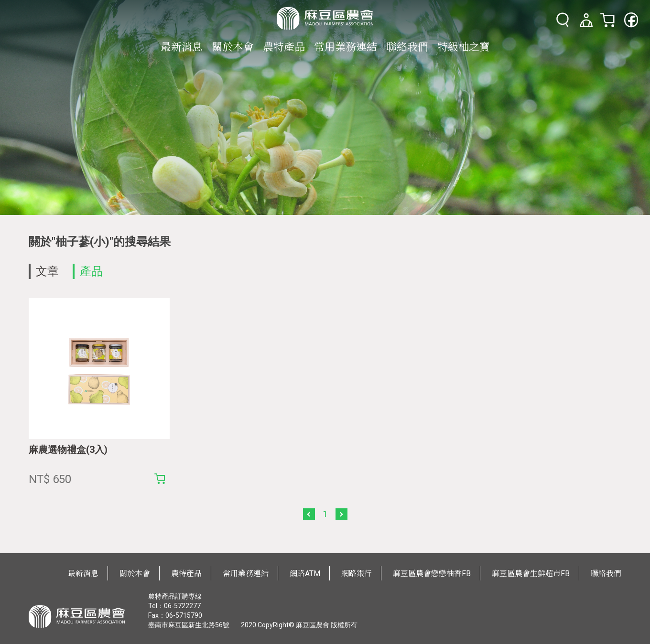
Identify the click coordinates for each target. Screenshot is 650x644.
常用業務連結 (346, 47)
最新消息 (182, 47)
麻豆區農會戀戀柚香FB (432, 574)
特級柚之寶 (464, 47)
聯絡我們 (407, 47)
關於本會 (233, 47)
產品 (91, 271)
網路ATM (305, 574)
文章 (47, 271)
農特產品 (284, 47)
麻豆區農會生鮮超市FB (531, 574)
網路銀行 (357, 574)
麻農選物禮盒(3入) (68, 450)
